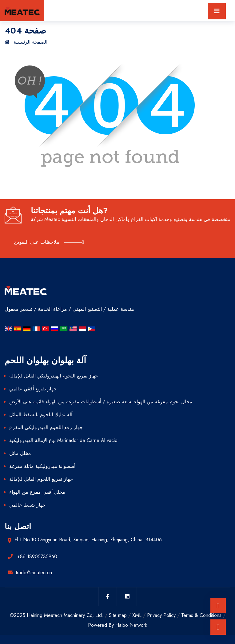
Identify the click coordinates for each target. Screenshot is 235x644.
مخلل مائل (20, 453)
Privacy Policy (161, 615)
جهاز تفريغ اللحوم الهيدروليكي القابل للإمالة (54, 376)
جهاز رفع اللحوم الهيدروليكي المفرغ (46, 427)
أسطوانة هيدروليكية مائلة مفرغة (42, 466)
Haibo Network (131, 625)
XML (137, 615)
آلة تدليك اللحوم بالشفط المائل (41, 415)
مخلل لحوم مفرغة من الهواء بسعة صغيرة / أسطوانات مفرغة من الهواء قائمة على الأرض (101, 402)
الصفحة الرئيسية (26, 42)
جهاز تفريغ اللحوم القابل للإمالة (41, 479)
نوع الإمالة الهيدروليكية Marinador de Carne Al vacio (63, 440)
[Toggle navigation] (217, 11)
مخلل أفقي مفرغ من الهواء (37, 492)
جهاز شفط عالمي (27, 505)
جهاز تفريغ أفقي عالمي (33, 389)
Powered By (102, 625)
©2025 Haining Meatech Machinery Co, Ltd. (57, 615)
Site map (118, 615)
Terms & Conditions (201, 615)
